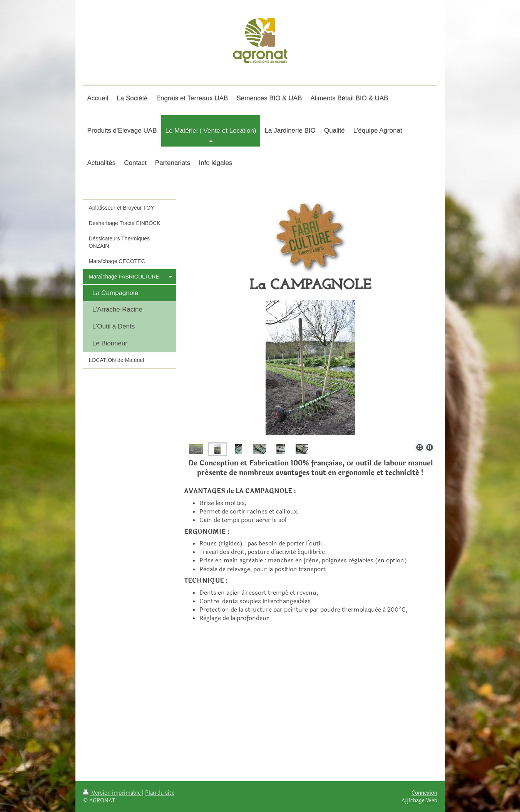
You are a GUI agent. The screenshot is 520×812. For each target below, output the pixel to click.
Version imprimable (113, 793)
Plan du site (160, 793)
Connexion (424, 793)
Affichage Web (419, 800)
